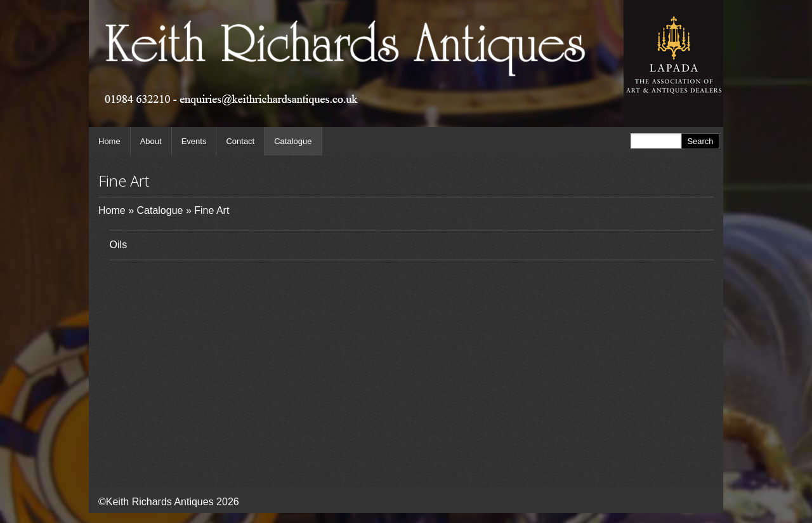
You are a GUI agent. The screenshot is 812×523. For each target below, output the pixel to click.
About (151, 141)
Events (194, 141)
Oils (119, 245)
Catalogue (293, 141)
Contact (240, 141)
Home (109, 141)
